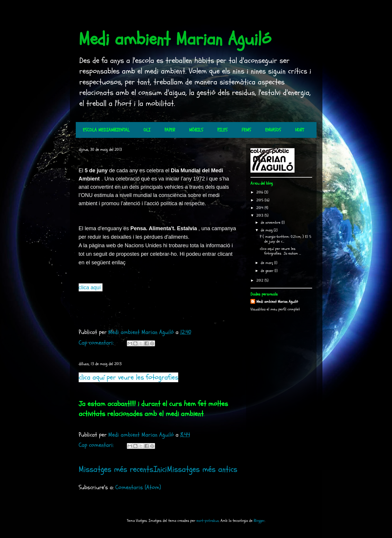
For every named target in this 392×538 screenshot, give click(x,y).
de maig (267, 230)
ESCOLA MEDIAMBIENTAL (106, 130)
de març (267, 263)
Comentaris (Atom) (138, 487)
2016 (260, 192)
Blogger (259, 521)
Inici (160, 469)
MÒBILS (196, 130)
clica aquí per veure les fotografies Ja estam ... (280, 251)
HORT (300, 130)
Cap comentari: (97, 343)
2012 (260, 280)
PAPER (170, 130)
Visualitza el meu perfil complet (275, 309)
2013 (260, 215)
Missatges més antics (202, 469)
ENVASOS (273, 130)
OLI (147, 130)
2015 (260, 200)
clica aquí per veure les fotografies (128, 377)
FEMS (246, 130)
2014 (260, 208)
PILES (222, 130)
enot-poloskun (208, 521)
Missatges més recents (116, 469)
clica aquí (90, 288)
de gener (268, 271)
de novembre (271, 223)
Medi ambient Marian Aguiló (175, 39)
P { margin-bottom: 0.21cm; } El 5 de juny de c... (286, 239)
